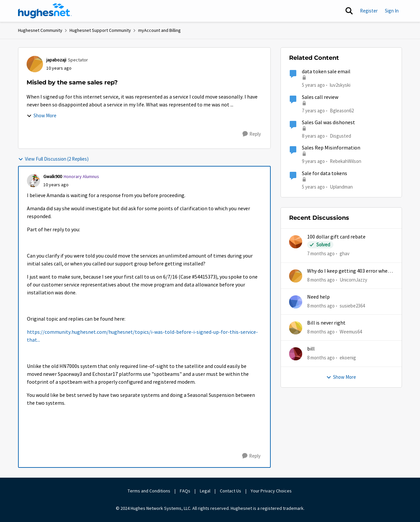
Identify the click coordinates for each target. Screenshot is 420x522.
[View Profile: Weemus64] (296, 328)
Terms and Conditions (149, 491)
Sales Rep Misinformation (331, 148)
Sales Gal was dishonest (328, 123)
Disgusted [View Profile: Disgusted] (340, 136)
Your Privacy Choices (272, 491)
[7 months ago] (321, 254)
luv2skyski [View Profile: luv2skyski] (340, 85)
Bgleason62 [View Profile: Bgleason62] (342, 110)
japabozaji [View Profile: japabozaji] (56, 60)
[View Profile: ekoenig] (296, 354)
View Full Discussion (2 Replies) (53, 159)
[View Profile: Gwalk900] (33, 181)
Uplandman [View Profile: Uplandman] (341, 186)
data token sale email (326, 72)
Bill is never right (326, 323)
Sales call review (320, 97)
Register (369, 11)
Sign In (392, 11)
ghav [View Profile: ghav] (345, 253)
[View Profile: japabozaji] (35, 64)
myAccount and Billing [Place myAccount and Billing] (159, 30)
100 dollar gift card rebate (336, 237)
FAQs (185, 491)
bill (311, 349)
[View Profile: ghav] (296, 242)
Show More (42, 115)
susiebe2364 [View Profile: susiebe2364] (352, 306)
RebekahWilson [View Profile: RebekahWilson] (346, 161)
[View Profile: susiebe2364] (296, 302)
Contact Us (231, 491)
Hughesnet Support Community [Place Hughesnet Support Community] (100, 30)
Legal (205, 491)
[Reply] (252, 134)
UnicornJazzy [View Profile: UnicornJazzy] (353, 279)
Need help (318, 297)
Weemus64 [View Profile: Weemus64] (351, 332)
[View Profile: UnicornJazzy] (296, 276)
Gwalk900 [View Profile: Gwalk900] (53, 176)
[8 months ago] (321, 280)
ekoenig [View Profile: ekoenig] (348, 358)
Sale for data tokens (325, 173)
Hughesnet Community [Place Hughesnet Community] (40, 30)
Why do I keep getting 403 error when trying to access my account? (349, 271)
